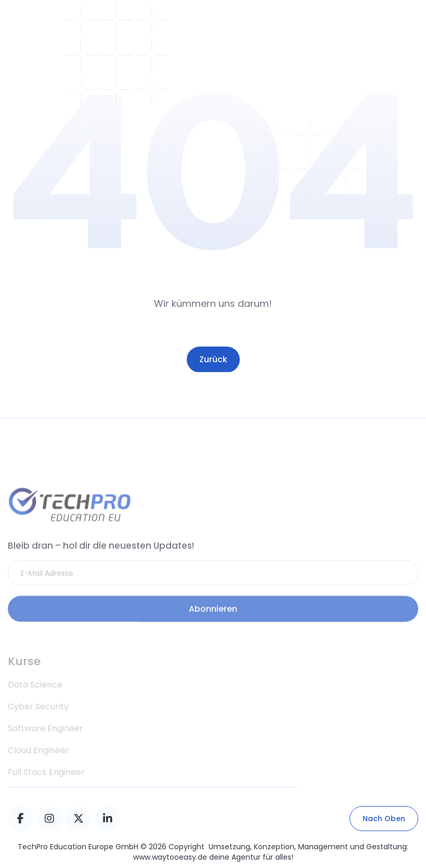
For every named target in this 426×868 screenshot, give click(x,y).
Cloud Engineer (38, 765)
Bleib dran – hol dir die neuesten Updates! (101, 556)
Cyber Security (38, 722)
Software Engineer (46, 743)
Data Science (35, 700)
